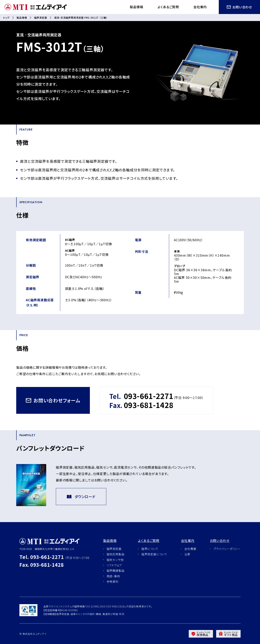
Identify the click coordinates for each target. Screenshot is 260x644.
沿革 (187, 554)
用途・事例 (113, 576)
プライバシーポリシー (227, 549)
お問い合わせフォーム (53, 400)
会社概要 (190, 549)
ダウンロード (81, 496)
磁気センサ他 (115, 560)
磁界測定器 (41, 18)
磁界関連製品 (116, 571)
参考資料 (113, 582)
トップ (6, 18)
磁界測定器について (154, 554)
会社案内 (200, 7)
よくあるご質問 (168, 7)
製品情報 (136, 7)
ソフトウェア (114, 565)
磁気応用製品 (116, 554)
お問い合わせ (239, 7)
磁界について (150, 549)
